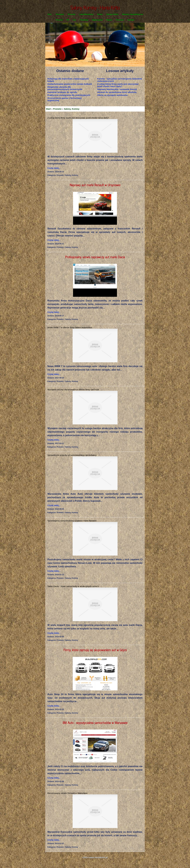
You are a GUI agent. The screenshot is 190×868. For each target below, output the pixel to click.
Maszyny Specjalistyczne (133, 14)
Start (49, 14)
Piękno (109, 20)
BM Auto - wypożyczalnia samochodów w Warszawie (95, 723)
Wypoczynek (97, 20)
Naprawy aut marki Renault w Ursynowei (95, 185)
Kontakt (131, 20)
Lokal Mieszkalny (86, 14)
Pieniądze (60, 14)
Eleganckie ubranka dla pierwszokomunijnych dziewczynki (65, 88)
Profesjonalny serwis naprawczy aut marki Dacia (95, 257)
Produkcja (84, 20)
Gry (74, 20)
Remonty (72, 14)
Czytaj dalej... (54, 168)
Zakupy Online (112, 14)
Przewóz (59, 20)
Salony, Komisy (72, 109)
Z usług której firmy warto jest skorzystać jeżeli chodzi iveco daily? (118, 85)
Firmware (120, 20)
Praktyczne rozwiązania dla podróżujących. (69, 95)
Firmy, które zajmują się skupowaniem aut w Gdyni (95, 650)
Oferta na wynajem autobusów (112, 95)
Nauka (100, 14)
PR (68, 20)
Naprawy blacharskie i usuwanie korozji (117, 89)
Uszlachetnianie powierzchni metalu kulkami (70, 84)
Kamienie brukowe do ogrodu (62, 92)
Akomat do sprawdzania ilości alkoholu (117, 92)
